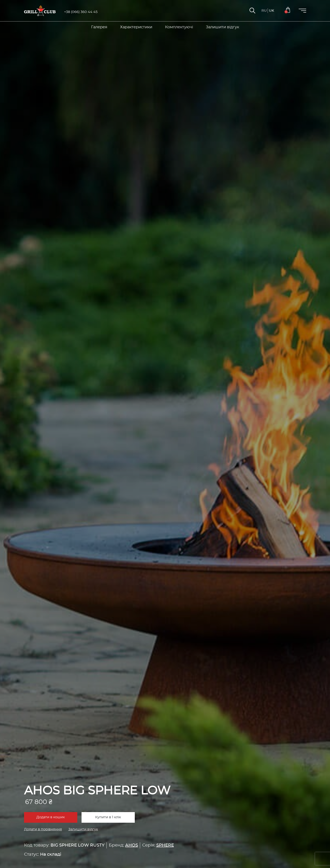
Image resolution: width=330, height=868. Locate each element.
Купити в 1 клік (108, 817)
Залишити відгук (83, 829)
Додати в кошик (51, 817)
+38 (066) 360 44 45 (81, 12)
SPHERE (165, 845)
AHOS (132, 845)
